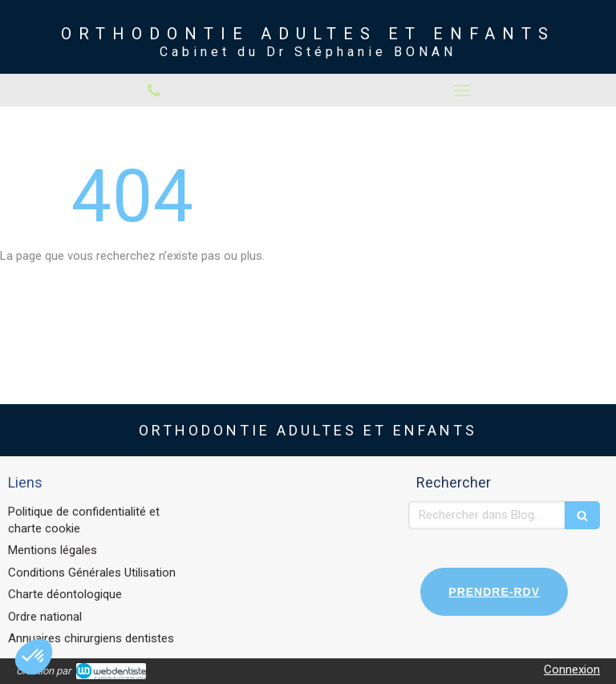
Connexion (572, 670)
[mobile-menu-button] (462, 91)
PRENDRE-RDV (494, 592)
